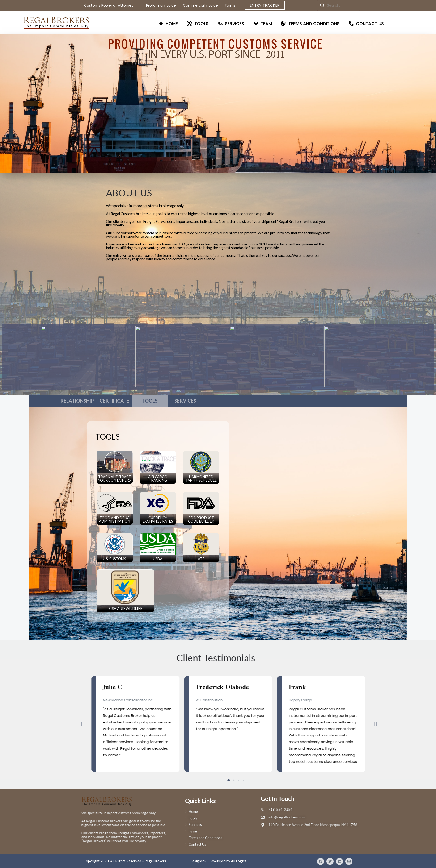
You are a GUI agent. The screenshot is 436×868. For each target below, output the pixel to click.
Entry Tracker (265, 5)
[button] (345, 724)
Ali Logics (239, 861)
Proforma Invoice (161, 5)
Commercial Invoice (200, 5)
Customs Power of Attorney (112, 5)
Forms (233, 5)
